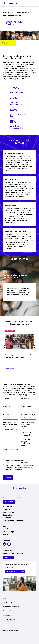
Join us (6, 534)
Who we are (8, 507)
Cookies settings (9, 619)
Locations (7, 518)
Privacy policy (8, 611)
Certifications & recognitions (15, 521)
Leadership (7, 509)
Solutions (10, 13)
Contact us (8, 43)
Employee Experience (22, 13)
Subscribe (8, 557)
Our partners (8, 515)
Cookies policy (8, 615)
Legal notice (7, 602)
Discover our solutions (15, 572)
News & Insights (9, 532)
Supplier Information (10, 630)
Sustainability (8, 512)
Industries (7, 529)
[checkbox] (28, 435)
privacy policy (18, 469)
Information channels (11, 607)
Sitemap (6, 598)
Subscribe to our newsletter (13, 553)
